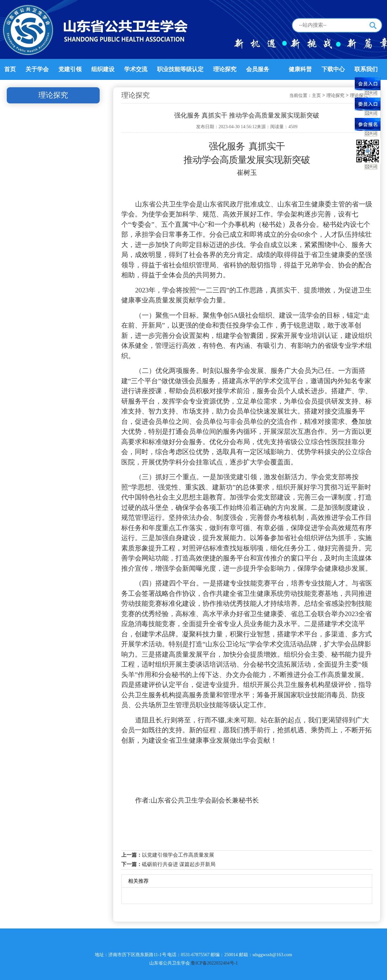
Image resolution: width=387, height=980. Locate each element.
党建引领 (70, 69)
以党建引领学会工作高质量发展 (178, 855)
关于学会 (37, 69)
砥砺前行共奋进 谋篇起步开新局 (179, 864)
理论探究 (225, 69)
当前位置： (301, 95)
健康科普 (300, 69)
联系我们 (366, 69)
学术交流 (136, 69)
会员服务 (258, 69)
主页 (316, 95)
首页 (10, 69)
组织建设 (103, 69)
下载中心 (333, 69)
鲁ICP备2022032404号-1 (214, 963)
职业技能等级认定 (180, 69)
